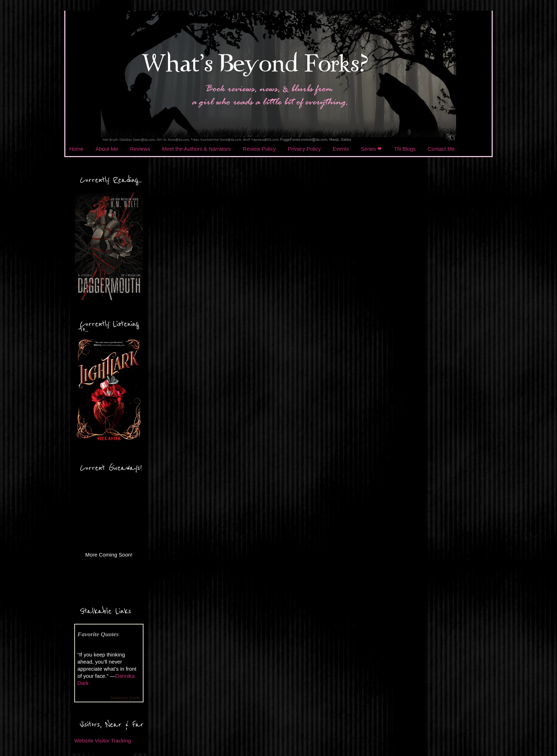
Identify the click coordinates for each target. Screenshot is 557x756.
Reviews (140, 149)
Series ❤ (372, 149)
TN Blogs (405, 149)
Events (341, 149)
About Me (107, 149)
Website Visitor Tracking (103, 741)
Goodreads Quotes (126, 698)
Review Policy (259, 149)
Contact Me (441, 149)
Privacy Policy (304, 149)
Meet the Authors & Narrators (196, 149)
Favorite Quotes (98, 634)
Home (76, 149)
